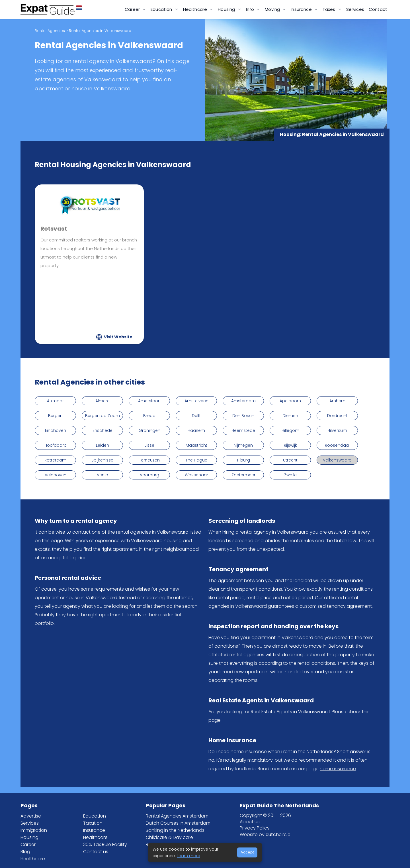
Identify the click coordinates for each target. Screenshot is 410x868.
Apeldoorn (290, 401)
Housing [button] (227, 9)
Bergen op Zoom (102, 416)
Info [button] (251, 9)
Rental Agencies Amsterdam (177, 816)
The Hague (196, 460)
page (215, 720)
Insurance (94, 830)
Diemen (290, 416)
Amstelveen (196, 401)
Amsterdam (243, 401)
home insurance (338, 769)
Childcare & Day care (169, 837)
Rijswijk (290, 445)
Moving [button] (273, 9)
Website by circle (265, 835)
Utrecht (290, 460)
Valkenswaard (337, 460)
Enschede (102, 430)
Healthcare (33, 859)
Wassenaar (196, 475)
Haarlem (196, 430)
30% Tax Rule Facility (105, 844)
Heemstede (243, 430)
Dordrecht (337, 416)
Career (28, 844)
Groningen (149, 430)
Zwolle (290, 475)
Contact (378, 9)
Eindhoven (56, 430)
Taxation (93, 823)
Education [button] (162, 9)
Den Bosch (243, 416)
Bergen (55, 416)
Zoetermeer (243, 475)
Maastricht (196, 445)
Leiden (102, 445)
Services (355, 9)
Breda (149, 416)
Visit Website (118, 337)
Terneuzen (149, 460)
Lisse (149, 445)
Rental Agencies (50, 31)
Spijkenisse (102, 460)
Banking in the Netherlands (175, 830)
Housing (29, 837)
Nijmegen (243, 445)
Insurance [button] (302, 9)
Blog (25, 852)
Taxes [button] (330, 9)
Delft (196, 416)
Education (95, 816)
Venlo (102, 475)
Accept (247, 852)
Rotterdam (55, 460)
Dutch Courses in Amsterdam (178, 823)
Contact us (96, 852)
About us (250, 822)
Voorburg (149, 475)
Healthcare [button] (196, 9)
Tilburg (243, 460)
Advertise (31, 816)
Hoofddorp (56, 445)
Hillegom (290, 430)
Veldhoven (56, 475)
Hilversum (337, 430)
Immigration (34, 830)
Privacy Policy (255, 828)
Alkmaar (55, 401)
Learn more (188, 856)
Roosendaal (337, 445)
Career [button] (133, 9)
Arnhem (337, 401)
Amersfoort (149, 401)
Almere (102, 401)
